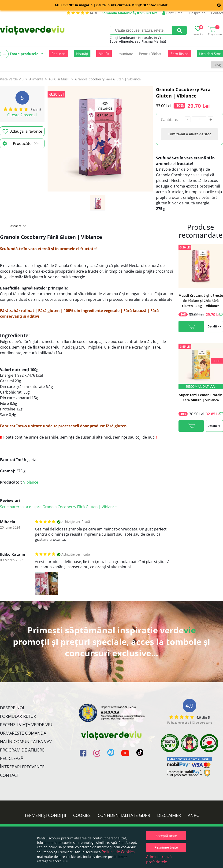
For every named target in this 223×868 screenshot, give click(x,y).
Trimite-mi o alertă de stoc (190, 134)
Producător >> (20, 143)
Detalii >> (214, 326)
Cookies (82, 815)
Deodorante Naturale (135, 38)
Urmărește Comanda (23, 733)
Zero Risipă (180, 54)
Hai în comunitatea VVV (26, 741)
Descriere (17, 226)
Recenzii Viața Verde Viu (26, 725)
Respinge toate (166, 847)
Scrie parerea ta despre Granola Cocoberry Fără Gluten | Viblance (58, 507)
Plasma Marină (153, 41)
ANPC (193, 815)
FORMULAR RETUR (18, 716)
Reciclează (12, 758)
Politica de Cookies (118, 852)
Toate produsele (22, 54)
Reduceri (59, 54)
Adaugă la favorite (22, 132)
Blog (217, 65)
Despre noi (198, 13)
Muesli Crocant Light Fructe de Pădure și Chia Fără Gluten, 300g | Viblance (201, 301)
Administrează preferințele (159, 859)
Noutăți (82, 54)
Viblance (31, 482)
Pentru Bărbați (151, 54)
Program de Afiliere (22, 750)
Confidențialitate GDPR (124, 815)
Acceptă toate (166, 836)
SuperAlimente (121, 41)
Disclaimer (169, 815)
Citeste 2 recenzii (22, 115)
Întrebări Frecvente (22, 767)
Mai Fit (104, 54)
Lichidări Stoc (210, 54)
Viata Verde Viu (12, 79)
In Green (161, 38)
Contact (217, 13)
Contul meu (173, 13)
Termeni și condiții (45, 815)
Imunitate (125, 54)
